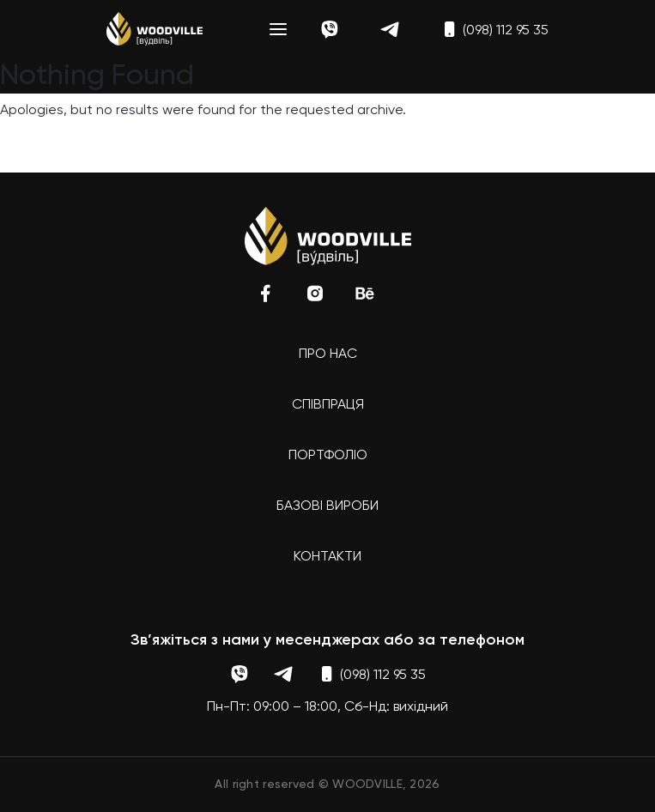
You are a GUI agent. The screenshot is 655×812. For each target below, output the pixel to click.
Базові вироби (327, 506)
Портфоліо (328, 456)
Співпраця (328, 405)
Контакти (327, 557)
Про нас (328, 354)
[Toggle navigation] (278, 29)
